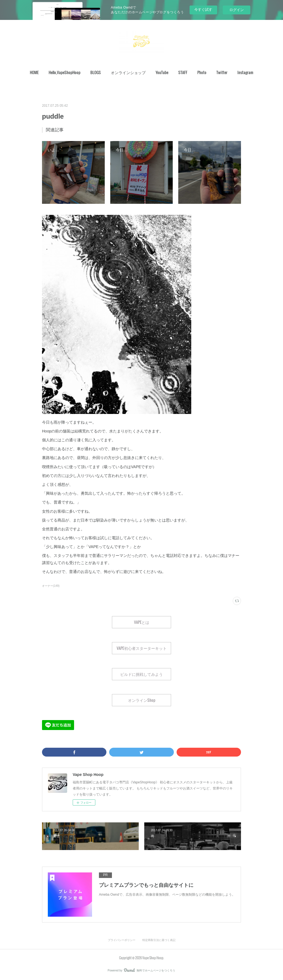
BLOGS (96, 72)
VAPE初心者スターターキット (142, 648)
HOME (34, 72)
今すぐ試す (203, 10)
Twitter (222, 72)
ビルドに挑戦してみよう (141, 674)
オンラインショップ (128, 72)
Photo (202, 72)
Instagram (245, 72)
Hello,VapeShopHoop (65, 72)
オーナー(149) (51, 586)
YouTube (162, 72)
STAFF (183, 72)
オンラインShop (142, 700)
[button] (34, 72)
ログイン (237, 10)
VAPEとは (142, 622)
